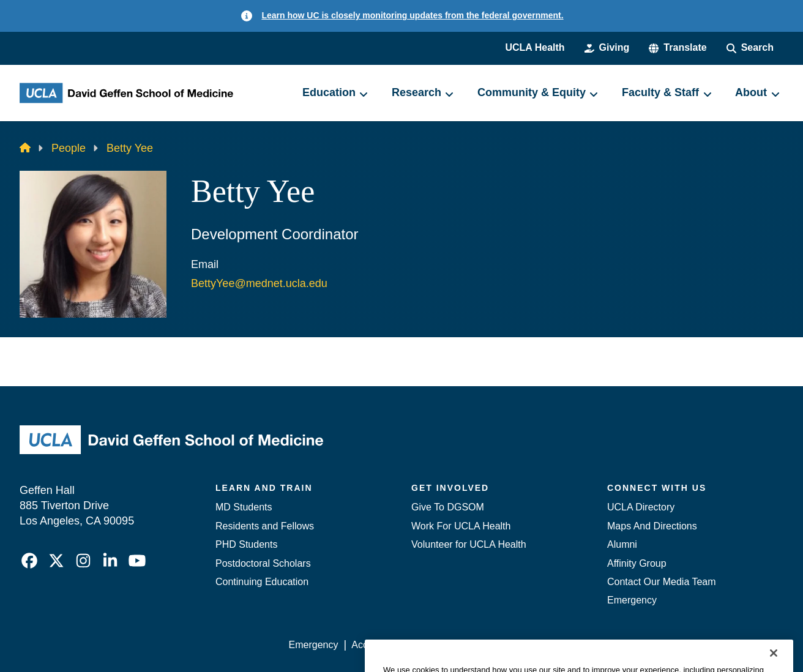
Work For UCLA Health (461, 526)
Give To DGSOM (448, 507)
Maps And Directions (652, 526)
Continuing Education (262, 582)
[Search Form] (750, 48)
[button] (678, 48)
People (69, 148)
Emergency (632, 600)
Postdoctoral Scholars (263, 563)
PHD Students (246, 544)
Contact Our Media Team (662, 582)
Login (667, 645)
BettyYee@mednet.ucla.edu (259, 283)
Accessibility (378, 645)
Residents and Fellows (265, 526)
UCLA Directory (641, 507)
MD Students (244, 507)
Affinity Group (637, 563)
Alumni (622, 544)
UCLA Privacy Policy (463, 645)
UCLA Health (535, 47)
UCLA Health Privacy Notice (582, 645)
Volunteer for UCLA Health (469, 544)
